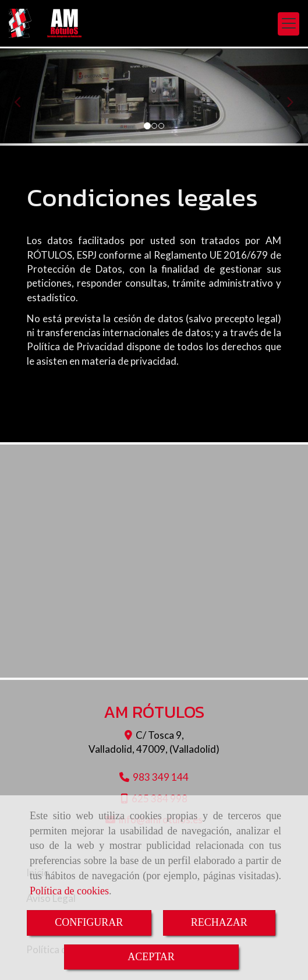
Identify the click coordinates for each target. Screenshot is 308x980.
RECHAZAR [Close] (219, 922)
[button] (23, 97)
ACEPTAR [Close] (151, 957)
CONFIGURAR (89, 922)
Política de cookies (69, 891)
